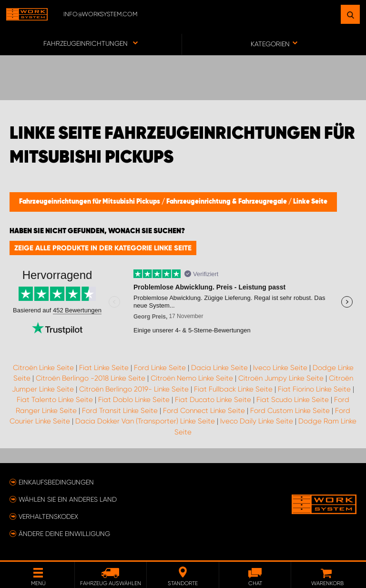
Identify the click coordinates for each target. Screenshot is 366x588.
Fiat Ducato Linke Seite (213, 400)
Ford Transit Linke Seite (120, 411)
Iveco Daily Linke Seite (257, 421)
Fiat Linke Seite (104, 368)
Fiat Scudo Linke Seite (293, 400)
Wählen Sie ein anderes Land (68, 499)
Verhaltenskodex (48, 516)
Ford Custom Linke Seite (290, 411)
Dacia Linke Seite (219, 368)
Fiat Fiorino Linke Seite (314, 389)
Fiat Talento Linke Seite (55, 400)
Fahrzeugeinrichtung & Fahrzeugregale (227, 202)
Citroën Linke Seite (43, 368)
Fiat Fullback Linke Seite (233, 389)
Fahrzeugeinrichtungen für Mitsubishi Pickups (90, 202)
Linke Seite (310, 202)
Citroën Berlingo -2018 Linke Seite (91, 378)
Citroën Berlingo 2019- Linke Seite (134, 389)
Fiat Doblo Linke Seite (134, 400)
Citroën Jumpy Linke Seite (281, 378)
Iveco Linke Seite (280, 368)
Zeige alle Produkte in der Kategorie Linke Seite (103, 248)
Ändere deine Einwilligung (64, 534)
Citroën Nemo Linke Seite (192, 378)
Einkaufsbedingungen (56, 482)
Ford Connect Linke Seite (204, 411)
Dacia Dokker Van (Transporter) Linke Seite (145, 421)
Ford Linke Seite (160, 368)
